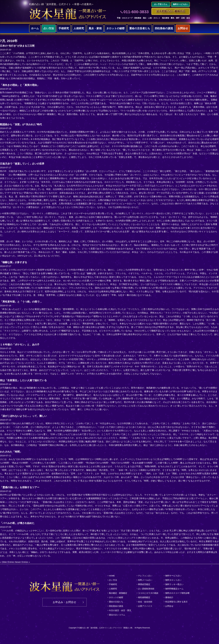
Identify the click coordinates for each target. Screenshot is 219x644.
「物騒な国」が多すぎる (14, 262)
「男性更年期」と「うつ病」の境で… (22, 302)
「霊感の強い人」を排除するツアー (21, 487)
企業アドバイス (145, 605)
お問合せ (183, 29)
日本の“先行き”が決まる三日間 (18, 46)
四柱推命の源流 (164, 29)
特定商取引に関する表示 (176, 601)
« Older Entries (7, 562)
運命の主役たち (116, 601)
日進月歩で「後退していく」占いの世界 (23, 164)
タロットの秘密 (115, 29)
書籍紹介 (169, 597)
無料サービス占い (173, 576)
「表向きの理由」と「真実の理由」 (21, 85)
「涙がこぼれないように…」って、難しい (25, 416)
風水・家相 (95, 29)
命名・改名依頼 (145, 601)
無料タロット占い (173, 580)
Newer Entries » (23, 562)
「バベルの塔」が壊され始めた (18, 523)
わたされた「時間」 (12, 452)
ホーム (35, 29)
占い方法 (49, 29)
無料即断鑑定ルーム (174, 588)
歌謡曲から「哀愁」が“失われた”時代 (22, 125)
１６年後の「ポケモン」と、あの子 (21, 345)
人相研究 (79, 29)
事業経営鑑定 (144, 584)
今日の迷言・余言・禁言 (120, 609)
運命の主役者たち (140, 29)
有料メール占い (145, 580)
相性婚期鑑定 (144, 597)
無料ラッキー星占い (174, 584)
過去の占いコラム (117, 613)
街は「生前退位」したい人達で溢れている (25, 380)
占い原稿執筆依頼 (146, 588)
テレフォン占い (145, 576)
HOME (112, 576)
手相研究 (64, 29)
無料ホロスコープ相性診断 (177, 592)
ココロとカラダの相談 (148, 592)
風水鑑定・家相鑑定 (118, 592)
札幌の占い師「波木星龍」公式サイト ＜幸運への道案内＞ (63, 4)
